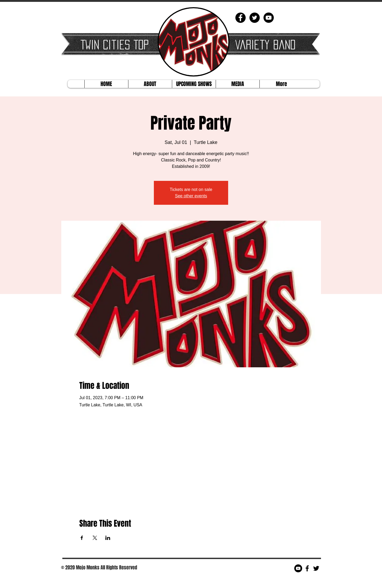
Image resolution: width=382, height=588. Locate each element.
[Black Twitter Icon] (316, 568)
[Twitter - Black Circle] (255, 18)
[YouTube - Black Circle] (269, 18)
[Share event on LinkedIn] (108, 538)
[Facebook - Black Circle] (240, 18)
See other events (191, 196)
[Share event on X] (95, 538)
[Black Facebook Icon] (307, 568)
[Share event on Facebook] (82, 538)
